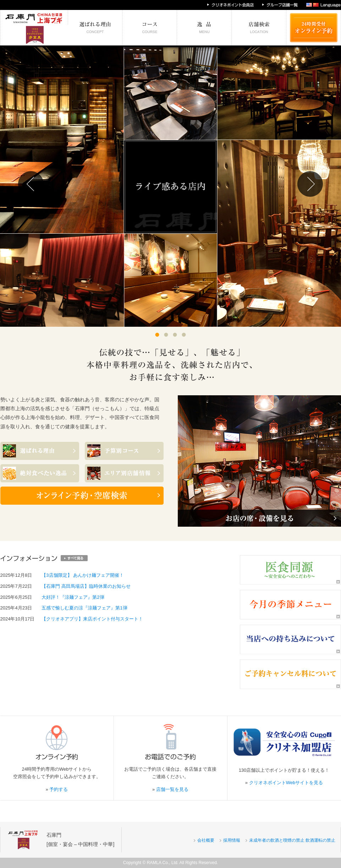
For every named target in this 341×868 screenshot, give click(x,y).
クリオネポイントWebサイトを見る (286, 783)
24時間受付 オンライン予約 (314, 28)
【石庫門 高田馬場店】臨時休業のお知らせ (86, 586)
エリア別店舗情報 (259, 28)
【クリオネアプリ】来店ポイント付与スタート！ (92, 619)
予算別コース (150, 28)
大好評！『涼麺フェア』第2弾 (73, 597)
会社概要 (206, 840)
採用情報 (232, 840)
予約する (59, 789)
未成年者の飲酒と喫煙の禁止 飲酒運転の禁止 (292, 840)
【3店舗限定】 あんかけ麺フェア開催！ (83, 575)
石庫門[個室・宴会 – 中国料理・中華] (80, 839)
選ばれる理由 (95, 28)
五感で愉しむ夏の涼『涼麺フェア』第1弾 (84, 608)
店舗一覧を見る (172, 789)
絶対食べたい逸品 (204, 28)
